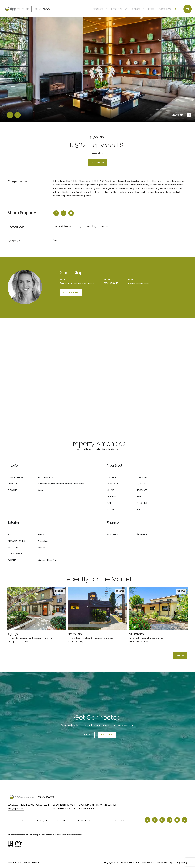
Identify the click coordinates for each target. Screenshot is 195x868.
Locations (103, 821)
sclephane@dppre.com (139, 283)
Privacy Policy (180, 863)
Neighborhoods (84, 821)
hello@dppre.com (16, 809)
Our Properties (43, 821)
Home (10, 821)
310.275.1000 (28, 805)
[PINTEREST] (162, 820)
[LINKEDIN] (185, 820)
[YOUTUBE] (177, 820)
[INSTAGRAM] (170, 820)
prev (10, 115)
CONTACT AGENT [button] (71, 292)
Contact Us (165, 9)
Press (151, 9)
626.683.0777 (14, 805)
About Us (98, 9)
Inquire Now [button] (98, 163)
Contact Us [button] (107, 735)
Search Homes (63, 821)
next (18, 115)
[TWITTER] (147, 820)
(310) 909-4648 (111, 283)
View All (180, 656)
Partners (135, 9)
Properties (117, 9)
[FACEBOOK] (155, 820)
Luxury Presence (30, 863)
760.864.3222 (42, 805)
